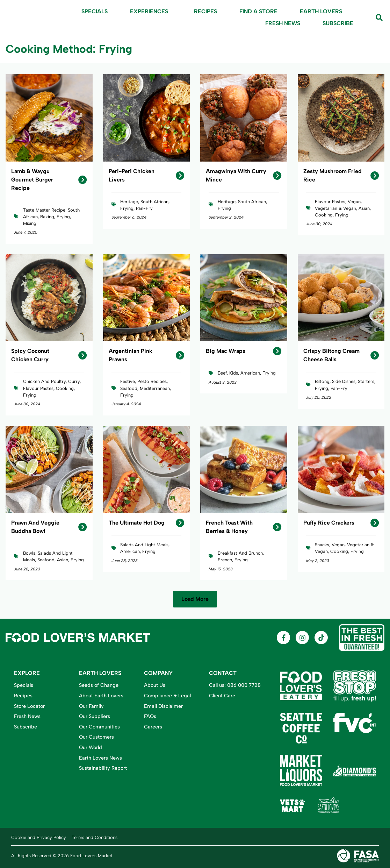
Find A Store (258, 11)
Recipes (205, 11)
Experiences (151, 12)
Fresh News (283, 23)
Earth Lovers (321, 11)
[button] (195, 599)
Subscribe (338, 23)
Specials (95, 11)
